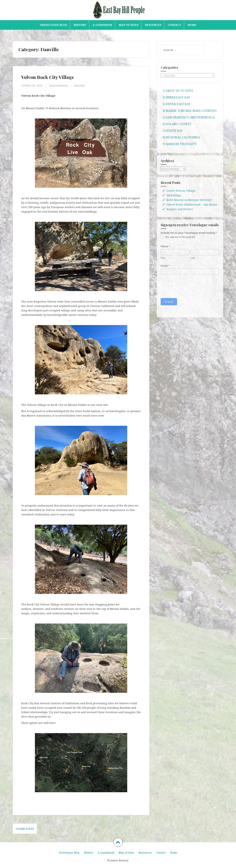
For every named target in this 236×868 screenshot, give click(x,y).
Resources (153, 25)
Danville (80, 85)
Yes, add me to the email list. (178, 237)
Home (192, 25)
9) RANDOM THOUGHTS (179, 144)
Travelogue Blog (54, 25)
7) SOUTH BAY (173, 131)
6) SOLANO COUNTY (177, 124)
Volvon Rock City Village (48, 77)
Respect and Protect (180, 209)
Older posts (25, 828)
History (80, 25)
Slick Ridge (174, 195)
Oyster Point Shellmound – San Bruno (192, 204)
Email (165, 266)
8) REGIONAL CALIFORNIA (181, 137)
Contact (175, 25)
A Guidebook (102, 25)
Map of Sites (129, 25)
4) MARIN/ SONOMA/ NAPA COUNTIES (190, 111)
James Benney (59, 85)
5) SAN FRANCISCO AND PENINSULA (189, 117)
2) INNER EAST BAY (176, 97)
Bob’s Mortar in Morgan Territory (189, 200)
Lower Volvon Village (181, 191)
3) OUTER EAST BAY (176, 104)
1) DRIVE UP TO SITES (178, 91)
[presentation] (189, 285)
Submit (169, 302)
